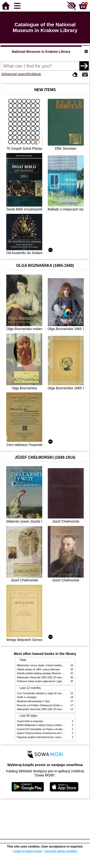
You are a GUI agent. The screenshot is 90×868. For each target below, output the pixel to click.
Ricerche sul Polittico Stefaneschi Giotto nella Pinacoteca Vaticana (53, 705)
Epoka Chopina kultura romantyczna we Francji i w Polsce (48, 733)
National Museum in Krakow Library (41, 52)
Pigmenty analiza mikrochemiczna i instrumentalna (44, 737)
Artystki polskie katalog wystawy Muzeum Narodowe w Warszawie (52, 673)
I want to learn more (27, 851)
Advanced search (15, 74)
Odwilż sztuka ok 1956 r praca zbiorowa (38, 670)
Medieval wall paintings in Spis (33, 701)
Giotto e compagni (27, 697)
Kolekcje (35, 74)
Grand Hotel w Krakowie (30, 721)
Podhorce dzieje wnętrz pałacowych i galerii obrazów (45, 681)
